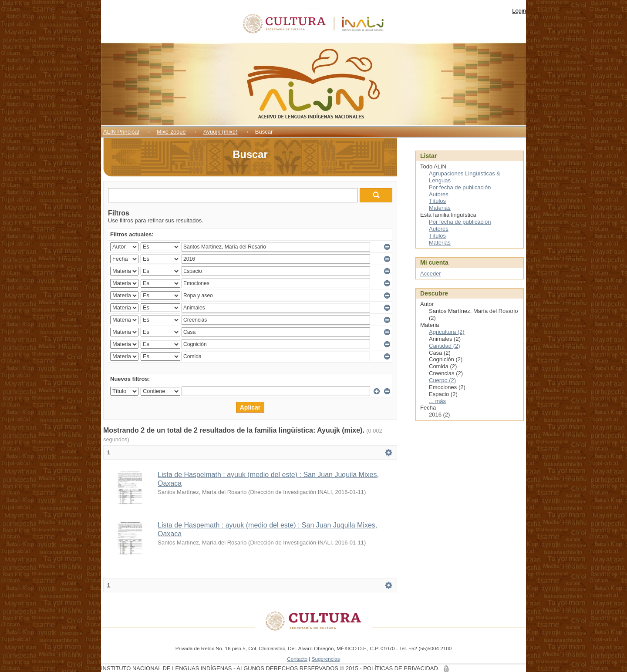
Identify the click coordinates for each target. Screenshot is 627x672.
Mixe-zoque (171, 132)
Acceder (431, 274)
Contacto (297, 659)
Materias (440, 208)
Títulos (437, 201)
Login (519, 11)
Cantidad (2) (445, 346)
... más (437, 401)
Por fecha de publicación (460, 187)
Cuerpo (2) (442, 380)
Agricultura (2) (447, 332)
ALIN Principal (121, 132)
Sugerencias (326, 659)
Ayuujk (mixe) (221, 132)
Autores (439, 194)
